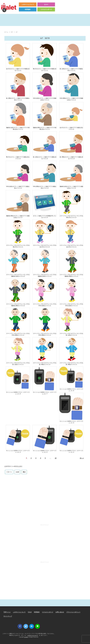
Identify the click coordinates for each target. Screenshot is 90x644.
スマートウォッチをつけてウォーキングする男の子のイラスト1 (18, 246)
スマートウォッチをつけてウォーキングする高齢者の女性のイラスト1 (45, 275)
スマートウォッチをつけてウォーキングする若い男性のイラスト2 (45, 364)
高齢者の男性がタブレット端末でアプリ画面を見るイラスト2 (18, 217)
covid (17, 472)
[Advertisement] (45, 499)
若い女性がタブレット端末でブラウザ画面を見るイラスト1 (71, 70)
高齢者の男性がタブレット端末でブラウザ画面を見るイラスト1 (45, 128)
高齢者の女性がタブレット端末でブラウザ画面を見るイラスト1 (18, 128)
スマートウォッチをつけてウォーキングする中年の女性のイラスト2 (45, 305)
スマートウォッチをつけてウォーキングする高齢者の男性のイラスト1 (71, 275)
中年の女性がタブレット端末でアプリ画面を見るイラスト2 (18, 187)
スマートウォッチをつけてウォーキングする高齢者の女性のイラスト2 (18, 275)
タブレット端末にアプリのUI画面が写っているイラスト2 (45, 217)
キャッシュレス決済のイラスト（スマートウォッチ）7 (45, 393)
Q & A (46, 4)
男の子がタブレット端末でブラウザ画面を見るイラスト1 (45, 70)
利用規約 (28, 9)
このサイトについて (28, 4)
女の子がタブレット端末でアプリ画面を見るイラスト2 (71, 128)
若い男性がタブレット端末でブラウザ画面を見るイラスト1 (18, 99)
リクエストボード (46, 9)
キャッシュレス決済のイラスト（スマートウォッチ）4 (18, 451)
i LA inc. (26, 637)
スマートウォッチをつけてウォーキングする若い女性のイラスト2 (71, 334)
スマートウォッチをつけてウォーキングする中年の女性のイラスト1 (71, 305)
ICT (12, 32)
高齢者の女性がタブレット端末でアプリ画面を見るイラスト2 (71, 187)
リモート (9, 472)
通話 (24, 472)
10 (56, 458)
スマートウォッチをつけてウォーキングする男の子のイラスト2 (71, 217)
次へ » (82, 458)
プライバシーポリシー (73, 612)
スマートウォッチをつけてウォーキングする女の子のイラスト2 (45, 246)
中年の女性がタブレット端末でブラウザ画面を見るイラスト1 (45, 99)
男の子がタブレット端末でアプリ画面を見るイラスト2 (18, 158)
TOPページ (7, 612)
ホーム (6, 32)
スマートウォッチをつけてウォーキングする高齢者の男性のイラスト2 (18, 305)
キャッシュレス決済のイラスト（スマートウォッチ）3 (45, 451)
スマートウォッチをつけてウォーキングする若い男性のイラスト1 (71, 364)
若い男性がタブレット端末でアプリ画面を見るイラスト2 (71, 158)
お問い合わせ (60, 612)
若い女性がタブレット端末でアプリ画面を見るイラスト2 (45, 158)
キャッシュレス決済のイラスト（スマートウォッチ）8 (18, 393)
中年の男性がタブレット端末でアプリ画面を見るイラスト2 (45, 187)
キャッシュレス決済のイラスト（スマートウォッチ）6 (71, 390)
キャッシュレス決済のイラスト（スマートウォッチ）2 (71, 451)
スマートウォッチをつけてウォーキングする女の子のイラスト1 (71, 246)
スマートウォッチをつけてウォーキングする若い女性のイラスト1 (18, 364)
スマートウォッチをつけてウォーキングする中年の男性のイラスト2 (18, 334)
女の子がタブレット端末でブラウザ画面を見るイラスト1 (18, 70)
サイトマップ (8, 616)
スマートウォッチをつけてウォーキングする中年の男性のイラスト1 (45, 334)
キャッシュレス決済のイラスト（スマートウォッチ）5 (71, 422)
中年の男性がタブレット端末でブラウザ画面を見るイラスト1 (71, 99)
